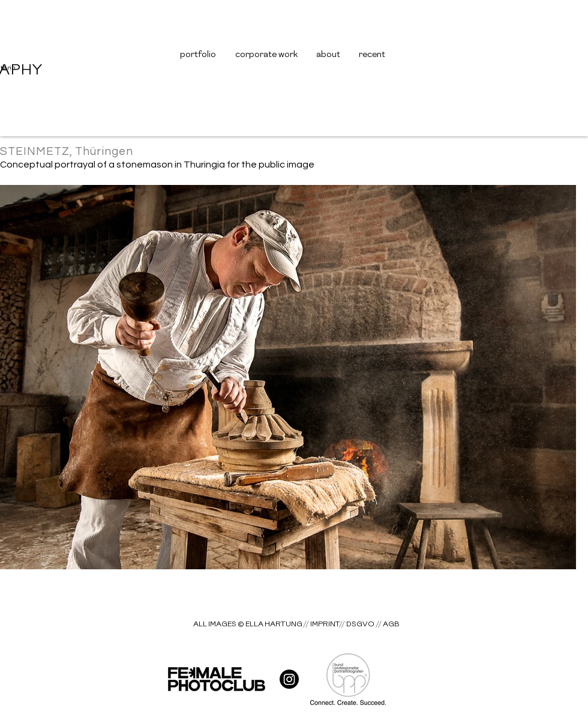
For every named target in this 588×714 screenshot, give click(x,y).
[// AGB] (387, 625)
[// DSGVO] (357, 625)
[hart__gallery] (289, 679)
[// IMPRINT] (321, 625)
